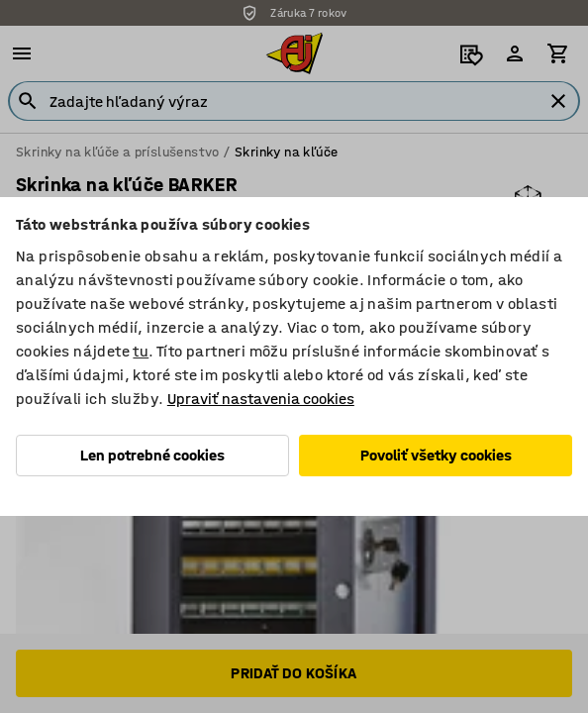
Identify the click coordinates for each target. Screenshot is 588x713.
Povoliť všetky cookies (436, 455)
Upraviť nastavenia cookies (261, 399)
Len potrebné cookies (152, 455)
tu (141, 351)
